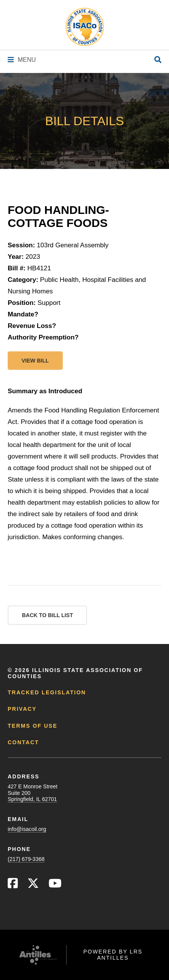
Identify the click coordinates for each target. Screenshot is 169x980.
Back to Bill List (47, 615)
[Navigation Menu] (22, 60)
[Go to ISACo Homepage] (85, 27)
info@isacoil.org (27, 829)
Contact (23, 742)
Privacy (22, 709)
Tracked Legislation (47, 692)
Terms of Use (33, 726)
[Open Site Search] (158, 60)
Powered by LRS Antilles (113, 955)
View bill (35, 361)
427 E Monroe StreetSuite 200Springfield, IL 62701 (33, 793)
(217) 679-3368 (26, 859)
